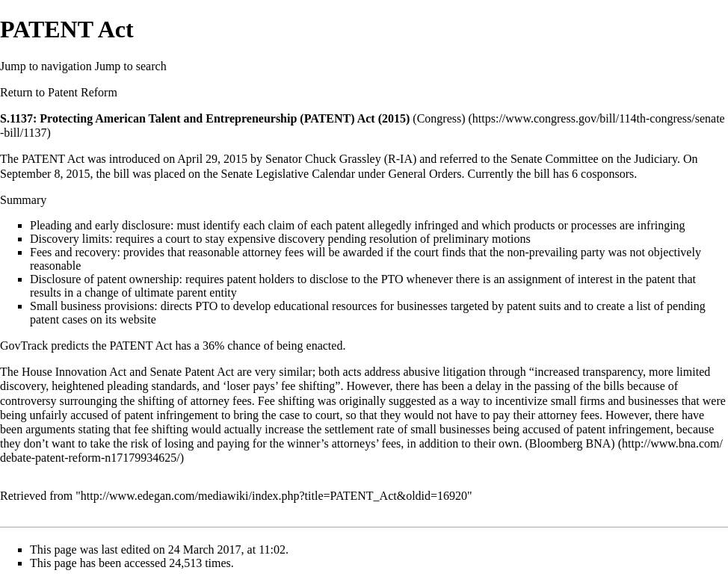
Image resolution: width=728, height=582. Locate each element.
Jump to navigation (46, 66)
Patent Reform (83, 92)
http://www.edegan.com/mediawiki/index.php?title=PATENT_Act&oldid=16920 (274, 496)
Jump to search (131, 66)
